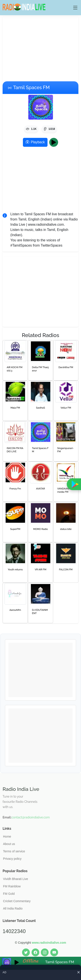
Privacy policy (12, 859)
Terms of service (14, 851)
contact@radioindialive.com (31, 817)
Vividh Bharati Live (16, 879)
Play (55, 142)
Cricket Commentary (17, 901)
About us (9, 844)
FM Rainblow (12, 886)
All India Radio (13, 908)
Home (7, 836)
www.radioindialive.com (49, 943)
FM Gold (9, 894)
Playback (35, 142)
